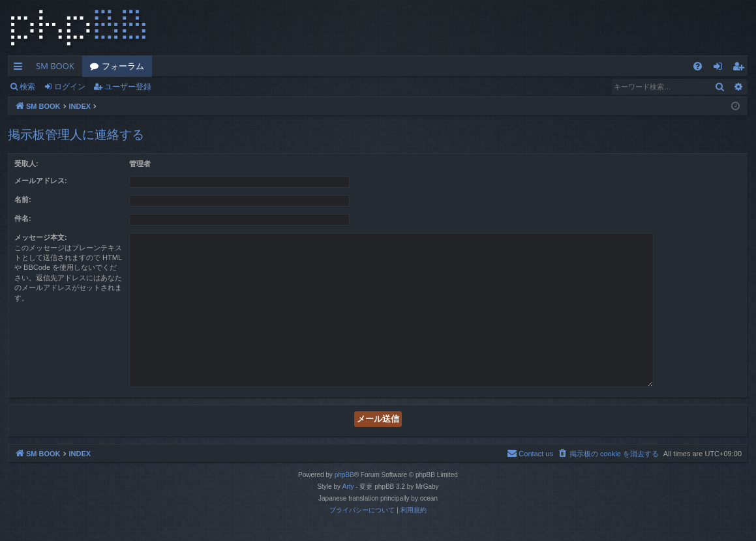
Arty (348, 487)
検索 (27, 86)
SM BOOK (55, 66)
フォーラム (123, 66)
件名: (23, 218)
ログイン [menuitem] (721, 68)
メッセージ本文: (41, 237)
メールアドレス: (41, 181)
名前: (23, 199)
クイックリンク (21, 68)
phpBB (344, 475)
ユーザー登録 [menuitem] (741, 68)
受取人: (26, 164)
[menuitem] (698, 66)
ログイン (70, 86)
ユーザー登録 (128, 86)
